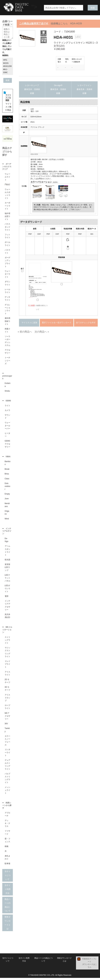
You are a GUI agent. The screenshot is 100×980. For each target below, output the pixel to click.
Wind (7, 520)
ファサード (7, 835)
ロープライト (7, 709)
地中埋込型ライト (7, 217)
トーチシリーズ (7, 361)
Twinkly (7, 732)
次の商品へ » (42, 332)
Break (7, 470)
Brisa (7, 475)
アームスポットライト (7, 552)
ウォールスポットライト (7, 194)
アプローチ (7, 816)
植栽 (7, 848)
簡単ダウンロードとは (8, 925)
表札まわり (7, 859)
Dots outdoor (8, 487)
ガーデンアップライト (7, 262)
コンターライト (7, 754)
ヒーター (7, 436)
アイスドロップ (7, 700)
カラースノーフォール (7, 742)
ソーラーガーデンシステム (7, 341)
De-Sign (7, 541)
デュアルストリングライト (7, 766)
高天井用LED (7, 617)
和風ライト (7, 331)
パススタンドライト (7, 227)
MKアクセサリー (7, 718)
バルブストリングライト (7, 780)
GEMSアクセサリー (7, 445)
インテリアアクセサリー (7, 607)
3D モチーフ (7, 690)
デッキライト (7, 299)
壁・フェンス (7, 842)
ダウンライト (7, 283)
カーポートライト (7, 206)
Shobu (7, 392)
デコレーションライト (7, 310)
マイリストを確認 (8, 98)
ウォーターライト (7, 274)
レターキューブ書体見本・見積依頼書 (32, 89)
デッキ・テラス (7, 825)
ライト (7, 406)
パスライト (7, 252)
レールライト (7, 291)
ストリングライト (7, 642)
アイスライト (7, 675)
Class (7, 480)
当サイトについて (8, 877)
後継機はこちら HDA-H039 (66, 24)
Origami (7, 514)
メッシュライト (7, 792)
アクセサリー (7, 352)
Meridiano (7, 506)
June (7, 500)
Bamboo (8, 464)
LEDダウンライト (7, 590)
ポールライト (7, 244)
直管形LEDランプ (7, 569)
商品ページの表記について (8, 907)
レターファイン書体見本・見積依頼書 (84, 89)
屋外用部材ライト (7, 321)
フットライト (7, 236)
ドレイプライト (7, 666)
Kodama (8, 385)
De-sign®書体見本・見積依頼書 (58, 89)
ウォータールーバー (7, 426)
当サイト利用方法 (8, 891)
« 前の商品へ (25, 332)
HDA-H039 (34, 154)
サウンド (7, 417)
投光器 (7, 561)
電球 (7, 598)
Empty (7, 495)
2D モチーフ (7, 683)
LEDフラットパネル (7, 579)
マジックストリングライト (7, 654)
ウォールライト (7, 177)
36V (6, 725)
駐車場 (7, 866)
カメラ (7, 411)
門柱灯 (7, 185)
